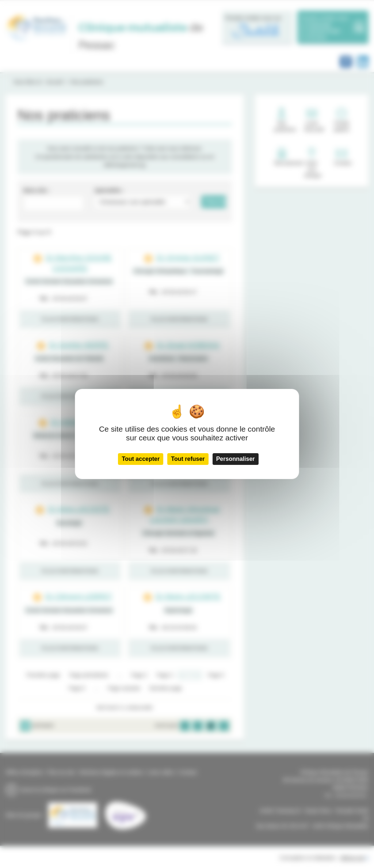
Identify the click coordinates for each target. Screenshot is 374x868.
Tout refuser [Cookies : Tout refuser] (188, 459)
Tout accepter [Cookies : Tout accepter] (141, 459)
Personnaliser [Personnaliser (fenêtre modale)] (236, 459)
